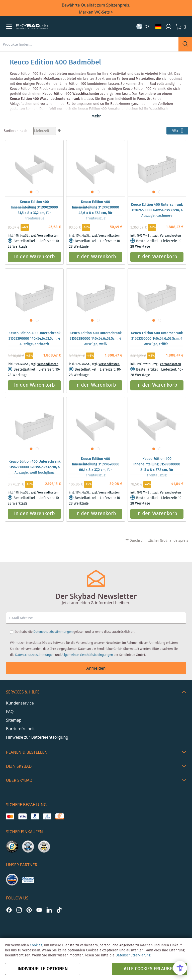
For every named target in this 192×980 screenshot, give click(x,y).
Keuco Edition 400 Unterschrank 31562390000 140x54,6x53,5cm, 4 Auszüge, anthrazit (34, 339)
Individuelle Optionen (43, 969)
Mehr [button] (96, 116)
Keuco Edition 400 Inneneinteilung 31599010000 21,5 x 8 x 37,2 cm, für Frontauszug (157, 467)
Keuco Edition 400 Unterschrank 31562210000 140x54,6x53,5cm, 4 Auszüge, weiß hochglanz (34, 467)
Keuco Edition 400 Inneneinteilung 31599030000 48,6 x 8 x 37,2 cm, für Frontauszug (95, 210)
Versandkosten (48, 236)
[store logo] (32, 27)
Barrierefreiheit (20, 729)
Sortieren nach (16, 131)
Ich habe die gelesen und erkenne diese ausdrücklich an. (75, 632)
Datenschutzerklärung (133, 955)
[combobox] (89, 44)
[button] (9, 27)
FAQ (10, 712)
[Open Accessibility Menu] (180, 968)
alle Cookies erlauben (150, 969)
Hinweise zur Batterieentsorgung (37, 737)
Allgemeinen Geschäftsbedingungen (87, 655)
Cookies (36, 945)
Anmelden (96, 668)
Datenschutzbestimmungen (53, 632)
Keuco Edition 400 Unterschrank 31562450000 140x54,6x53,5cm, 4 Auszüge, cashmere (157, 210)
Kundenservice (20, 703)
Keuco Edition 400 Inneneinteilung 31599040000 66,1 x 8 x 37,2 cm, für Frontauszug (96, 467)
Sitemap (14, 720)
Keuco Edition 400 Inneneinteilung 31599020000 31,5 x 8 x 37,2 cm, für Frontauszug (34, 210)
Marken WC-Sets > (96, 12)
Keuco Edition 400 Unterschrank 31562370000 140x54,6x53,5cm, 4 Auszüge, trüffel (157, 339)
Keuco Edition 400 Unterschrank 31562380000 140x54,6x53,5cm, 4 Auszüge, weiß (96, 339)
